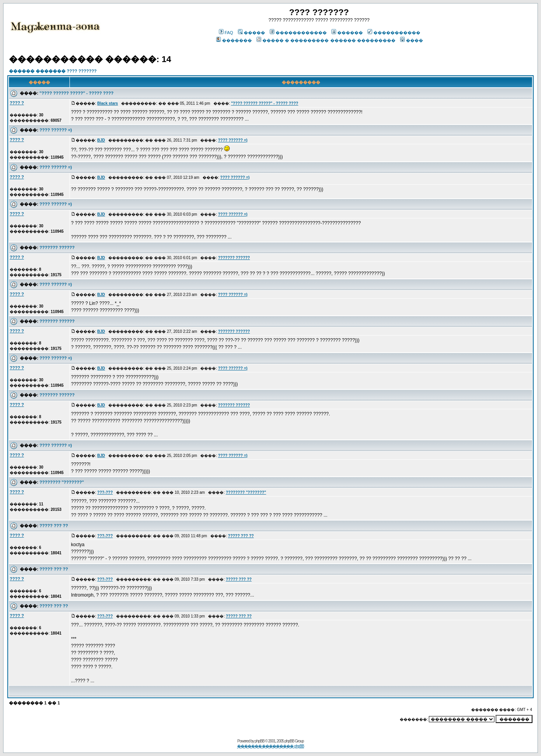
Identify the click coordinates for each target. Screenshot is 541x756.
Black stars (108, 103)
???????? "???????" (62, 482)
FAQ (226, 33)
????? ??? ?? (54, 526)
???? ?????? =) (56, 130)
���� (412, 40)
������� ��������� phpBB (271, 746)
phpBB (259, 741)
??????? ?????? (57, 247)
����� (251, 33)
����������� (394, 33)
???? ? (17, 103)
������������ (298, 33)
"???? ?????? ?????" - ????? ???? (77, 93)
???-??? (105, 492)
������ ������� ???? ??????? (53, 71)
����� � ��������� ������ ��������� (326, 40)
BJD (101, 140)
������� (234, 40)
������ (347, 33)
